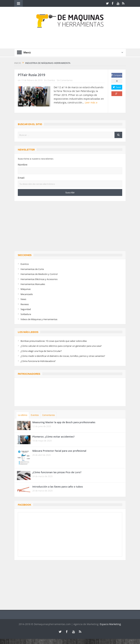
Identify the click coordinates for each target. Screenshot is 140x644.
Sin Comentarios (65, 80)
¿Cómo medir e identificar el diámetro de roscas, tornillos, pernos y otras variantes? (63, 356)
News (23, 299)
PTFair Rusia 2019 (31, 75)
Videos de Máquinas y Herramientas (39, 319)
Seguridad (26, 309)
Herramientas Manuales (33, 284)
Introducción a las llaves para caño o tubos (58, 487)
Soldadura (26, 314)
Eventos (51, 80)
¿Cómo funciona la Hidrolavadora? (38, 361)
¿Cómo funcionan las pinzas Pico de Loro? (57, 472)
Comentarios (49, 415)
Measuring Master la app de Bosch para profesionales (64, 422)
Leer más (91, 102)
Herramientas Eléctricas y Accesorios (39, 279)
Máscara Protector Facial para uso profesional (59, 451)
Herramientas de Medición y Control (39, 274)
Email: (21, 178)
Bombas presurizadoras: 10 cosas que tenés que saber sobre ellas (54, 341)
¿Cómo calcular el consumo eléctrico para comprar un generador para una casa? (61, 346)
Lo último (23, 415)
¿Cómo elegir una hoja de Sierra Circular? (41, 351)
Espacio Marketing (110, 624)
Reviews (25, 304)
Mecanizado (27, 294)
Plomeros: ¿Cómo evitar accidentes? (53, 437)
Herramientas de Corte (32, 269)
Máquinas (26, 289)
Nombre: (23, 165)
